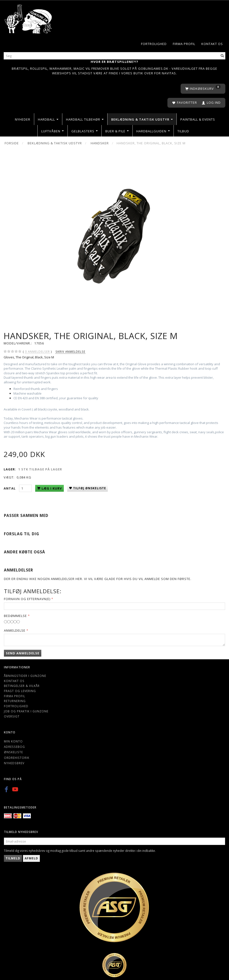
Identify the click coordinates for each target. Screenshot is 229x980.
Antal (10, 488)
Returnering (15, 701)
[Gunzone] (29, 18)
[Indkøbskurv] (203, 89)
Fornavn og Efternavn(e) (27, 599)
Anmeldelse (15, 630)
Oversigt (12, 716)
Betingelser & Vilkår (22, 686)
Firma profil (184, 44)
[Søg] (222, 56)
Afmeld (31, 858)
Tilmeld (13, 858)
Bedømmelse (15, 616)
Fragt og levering (20, 691)
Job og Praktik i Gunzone (26, 711)
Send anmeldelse (23, 653)
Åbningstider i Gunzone (25, 676)
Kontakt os (212, 44)
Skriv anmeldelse (70, 352)
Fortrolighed (154, 44)
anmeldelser (37, 352)
